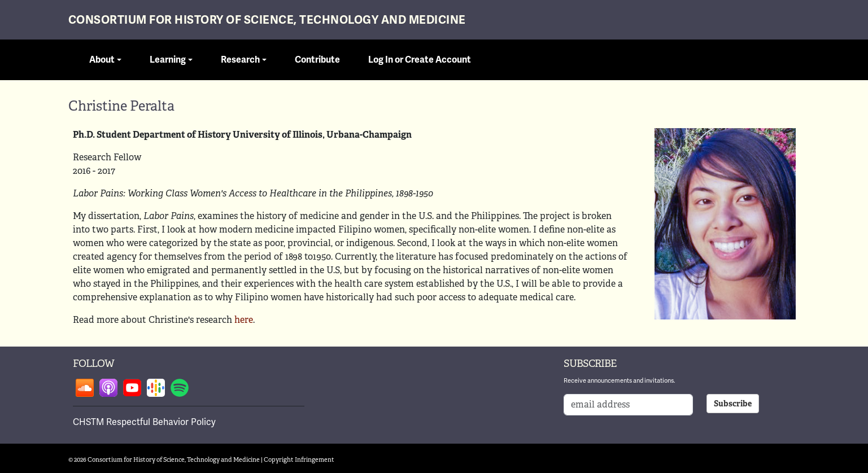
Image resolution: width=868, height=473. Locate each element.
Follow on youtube (132, 388)
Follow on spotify (180, 388)
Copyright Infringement (299, 459)
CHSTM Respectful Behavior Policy (144, 422)
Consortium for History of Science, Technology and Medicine (267, 20)
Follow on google (156, 388)
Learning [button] (168, 60)
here (244, 320)
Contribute (317, 60)
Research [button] (240, 60)
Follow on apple (108, 388)
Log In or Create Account (420, 60)
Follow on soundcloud (85, 388)
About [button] (102, 60)
